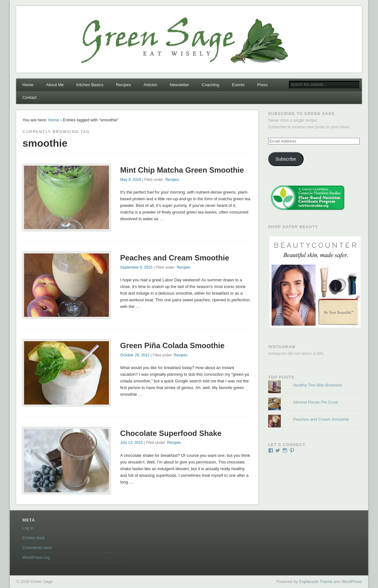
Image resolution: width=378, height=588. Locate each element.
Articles (151, 85)
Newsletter (179, 85)
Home (28, 85)
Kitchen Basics (90, 85)
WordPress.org (36, 557)
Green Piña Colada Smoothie (172, 345)
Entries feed (33, 538)
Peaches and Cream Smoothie (175, 258)
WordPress (352, 582)
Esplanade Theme (316, 582)
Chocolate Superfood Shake (171, 433)
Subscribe (286, 159)
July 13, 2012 (132, 443)
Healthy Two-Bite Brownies (318, 385)
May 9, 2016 (131, 180)
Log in (28, 528)
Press (262, 85)
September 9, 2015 (136, 267)
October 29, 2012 (135, 355)
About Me (55, 85)
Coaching (211, 85)
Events (238, 85)
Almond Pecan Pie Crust (316, 402)
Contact (30, 97)
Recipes (124, 85)
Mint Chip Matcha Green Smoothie (182, 170)
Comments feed (37, 548)
